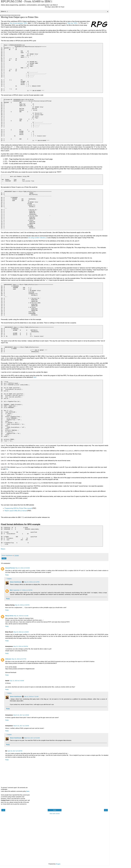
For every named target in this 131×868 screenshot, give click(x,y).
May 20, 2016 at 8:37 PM (19, 659)
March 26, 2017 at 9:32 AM (32, 738)
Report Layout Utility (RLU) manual (16, 510)
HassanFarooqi (10, 568)
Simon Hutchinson (16, 582)
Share (4, 558)
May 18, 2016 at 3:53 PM (22, 605)
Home (55, 810)
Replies (9, 578)
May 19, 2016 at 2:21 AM (21, 615)
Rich (11, 590)
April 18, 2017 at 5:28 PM (15, 751)
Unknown (8, 659)
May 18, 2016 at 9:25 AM (22, 568)
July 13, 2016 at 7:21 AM (31, 696)
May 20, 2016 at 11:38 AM (21, 632)
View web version (55, 813)
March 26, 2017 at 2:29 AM (21, 715)
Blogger (58, 864)
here (35, 377)
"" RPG (18, 23)
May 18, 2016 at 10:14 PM (32, 582)
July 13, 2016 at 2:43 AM (17, 680)
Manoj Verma (9, 615)
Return (3, 549)
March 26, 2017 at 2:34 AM (21, 725)
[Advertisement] (55, 824)
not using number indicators (37, 238)
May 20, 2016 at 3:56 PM (21, 646)
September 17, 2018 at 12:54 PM (23, 590)
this (7, 469)
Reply (7, 575)
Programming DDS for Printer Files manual (18, 508)
